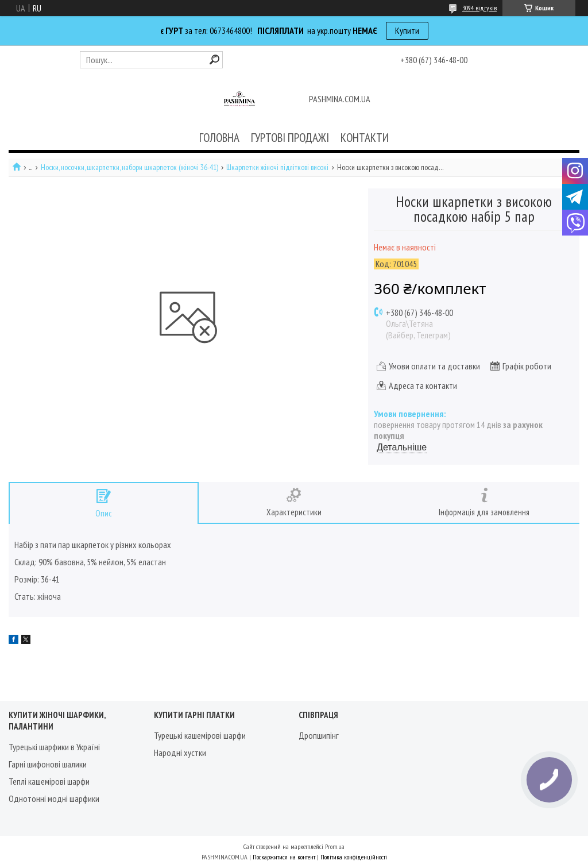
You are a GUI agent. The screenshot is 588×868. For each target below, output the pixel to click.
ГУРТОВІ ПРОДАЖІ (290, 138)
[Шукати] (214, 59)
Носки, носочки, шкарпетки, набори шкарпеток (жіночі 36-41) (129, 167)
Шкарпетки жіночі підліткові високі (277, 167)
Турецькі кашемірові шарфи (200, 735)
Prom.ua (335, 846)
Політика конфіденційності (354, 857)
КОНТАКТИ (365, 138)
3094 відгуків (479, 8)
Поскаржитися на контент (284, 857)
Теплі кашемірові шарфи (49, 781)
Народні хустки (180, 753)
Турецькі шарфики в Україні (54, 747)
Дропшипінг (319, 735)
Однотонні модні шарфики (54, 798)
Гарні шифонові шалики (48, 764)
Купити (407, 30)
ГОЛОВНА (219, 138)
